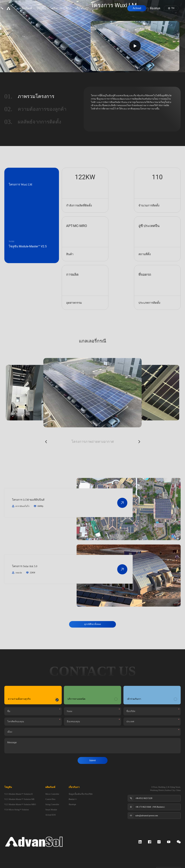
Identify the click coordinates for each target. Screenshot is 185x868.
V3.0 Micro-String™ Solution (17, 801)
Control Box (50, 790)
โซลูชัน (45, 10)
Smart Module (51, 801)
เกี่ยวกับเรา (86, 10)
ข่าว (72, 10)
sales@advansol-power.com (147, 807)
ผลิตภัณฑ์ (29, 10)
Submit (92, 751)
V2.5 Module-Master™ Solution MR (19, 790)
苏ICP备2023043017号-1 (34, 861)
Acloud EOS (51, 806)
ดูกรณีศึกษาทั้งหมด (93, 610)
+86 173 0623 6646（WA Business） (151, 798)
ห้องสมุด (152, 10)
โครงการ (59, 10)
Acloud (133, 10)
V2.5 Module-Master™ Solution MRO (20, 795)
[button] (46, 427)
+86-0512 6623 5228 (144, 789)
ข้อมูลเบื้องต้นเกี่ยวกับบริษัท (81, 785)
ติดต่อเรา (73, 790)
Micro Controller (52, 785)
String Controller (52, 795)
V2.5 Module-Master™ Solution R (18, 785)
